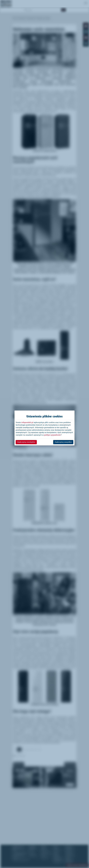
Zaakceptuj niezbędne (26, 442)
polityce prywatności (52, 435)
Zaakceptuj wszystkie (63, 442)
